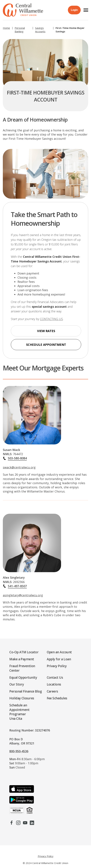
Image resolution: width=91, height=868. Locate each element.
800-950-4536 (19, 751)
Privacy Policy (46, 856)
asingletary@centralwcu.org (23, 598)
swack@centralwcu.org (19, 470)
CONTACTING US (51, 319)
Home (6, 28)
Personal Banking (20, 30)
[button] (86, 10)
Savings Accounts (40, 30)
